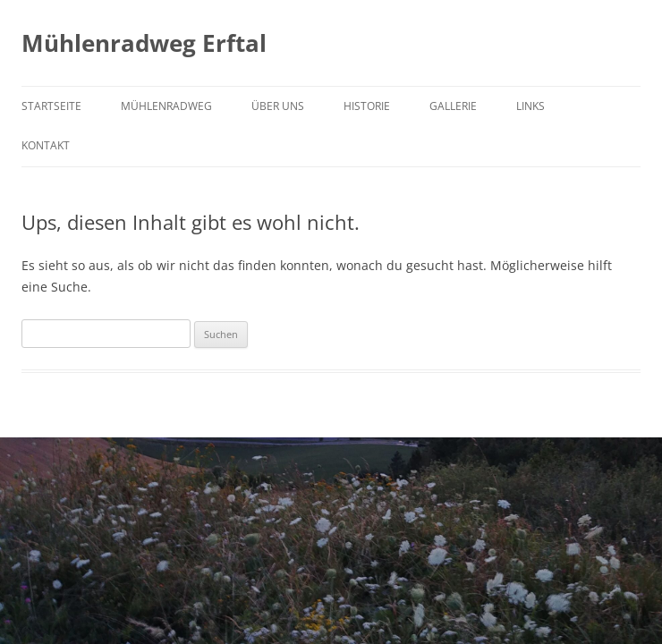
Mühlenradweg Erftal (144, 43)
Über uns (278, 106)
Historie (367, 106)
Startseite (51, 106)
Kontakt (46, 145)
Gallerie (453, 106)
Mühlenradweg (166, 106)
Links (530, 106)
